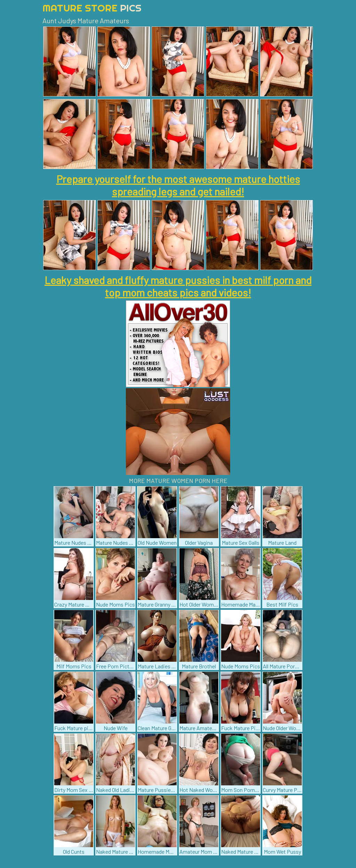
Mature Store (92, 8)
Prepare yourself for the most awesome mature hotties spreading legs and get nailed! (178, 185)
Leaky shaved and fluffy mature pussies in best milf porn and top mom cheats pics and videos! (178, 286)
